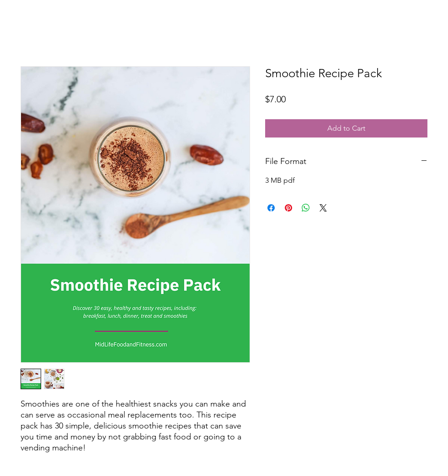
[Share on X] (323, 208)
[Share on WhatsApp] (306, 208)
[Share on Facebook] (271, 208)
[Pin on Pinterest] (288, 208)
